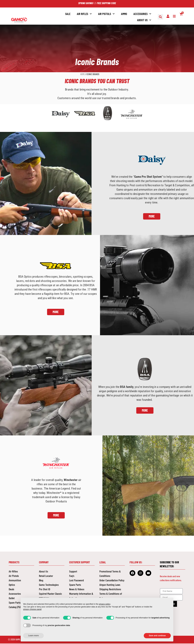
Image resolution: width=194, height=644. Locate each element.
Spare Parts (75, 585)
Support (73, 572)
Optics (12, 585)
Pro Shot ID (45, 590)
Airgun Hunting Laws (110, 585)
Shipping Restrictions (110, 590)
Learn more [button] (33, 636)
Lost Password (76, 581)
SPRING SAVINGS (86, 3)
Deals (11, 590)
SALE (68, 14)
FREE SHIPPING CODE (106, 3)
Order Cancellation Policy (112, 581)
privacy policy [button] (105, 604)
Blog (41, 581)
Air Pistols (14, 576)
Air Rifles (84, 14)
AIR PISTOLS (106, 14)
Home (83, 74)
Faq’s (72, 576)
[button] (160, 17)
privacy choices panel (32, 609)
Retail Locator (46, 576)
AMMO (124, 14)
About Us (144, 20)
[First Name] (171, 591)
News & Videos (77, 590)
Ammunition (15, 581)
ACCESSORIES (142, 14)
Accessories (15, 594)
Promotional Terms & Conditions (110, 574)
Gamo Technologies (49, 585)
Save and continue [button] (157, 636)
